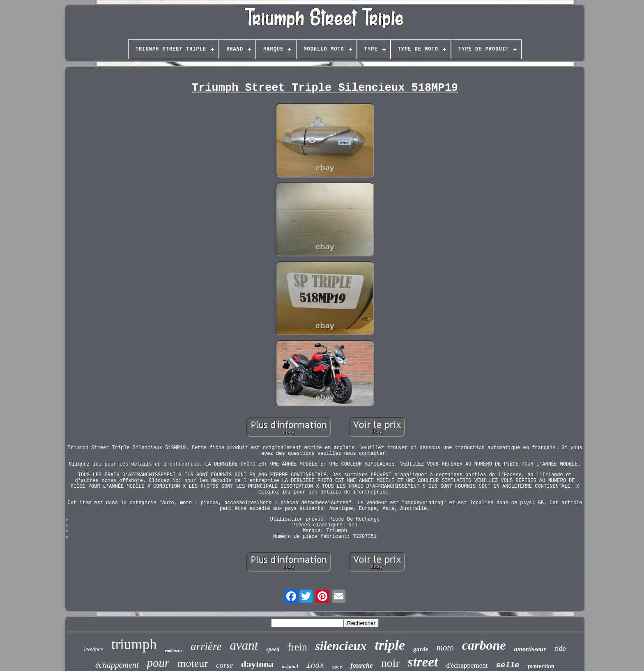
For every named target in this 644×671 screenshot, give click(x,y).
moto (445, 648)
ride (560, 648)
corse (224, 665)
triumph (134, 644)
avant (244, 645)
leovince (93, 649)
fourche (362, 665)
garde (421, 649)
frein (297, 647)
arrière (206, 646)
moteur (193, 663)
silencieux (341, 646)
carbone (484, 645)
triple (390, 645)
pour (158, 663)
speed (273, 649)
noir (390, 663)
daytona (257, 664)
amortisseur (530, 649)
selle (507, 665)
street (423, 662)
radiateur (174, 650)
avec (337, 668)
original (290, 666)
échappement (117, 665)
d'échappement (467, 665)
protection (541, 666)
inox (315, 666)
